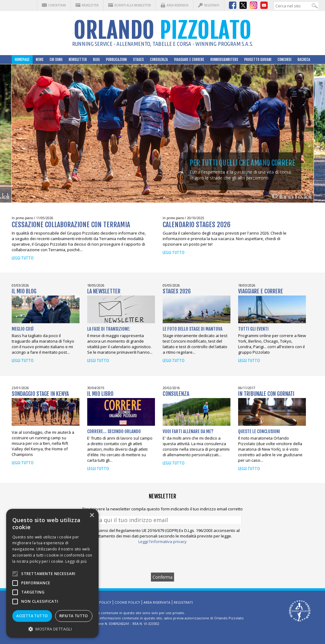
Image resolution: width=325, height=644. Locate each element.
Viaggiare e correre (189, 60)
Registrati (212, 5)
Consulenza (159, 60)
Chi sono (56, 60)
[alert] (52, 573)
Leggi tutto (23, 258)
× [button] (92, 515)
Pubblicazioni (116, 60)
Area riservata (178, 5)
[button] (52, 629)
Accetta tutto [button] (32, 616)
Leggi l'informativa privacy (162, 541)
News (40, 60)
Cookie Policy (127, 602)
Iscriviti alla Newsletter (133, 5)
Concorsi (284, 60)
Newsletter (90, 5)
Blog (96, 60)
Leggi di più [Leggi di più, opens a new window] (76, 561)
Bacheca (304, 60)
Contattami (57, 5)
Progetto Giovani (258, 60)
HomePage (22, 60)
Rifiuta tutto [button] (74, 616)
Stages (138, 60)
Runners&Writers (224, 60)
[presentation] (163, 558)
